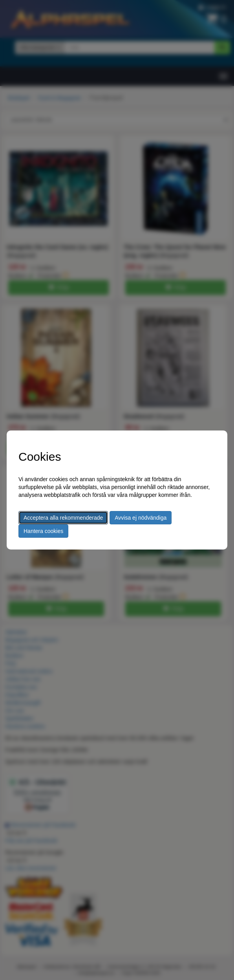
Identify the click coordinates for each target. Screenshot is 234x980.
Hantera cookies (43, 531)
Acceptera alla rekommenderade (63, 518)
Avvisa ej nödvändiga (141, 518)
